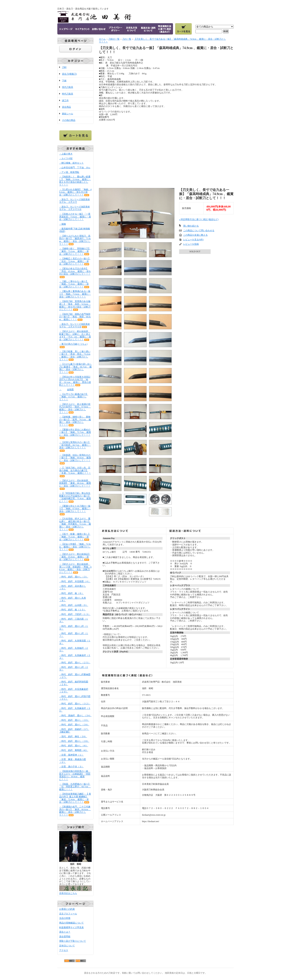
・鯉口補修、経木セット (74, 163)
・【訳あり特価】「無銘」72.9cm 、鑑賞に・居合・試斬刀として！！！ (75, 547)
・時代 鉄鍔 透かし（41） (74, 746)
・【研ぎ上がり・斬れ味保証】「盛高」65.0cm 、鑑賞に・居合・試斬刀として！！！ (75, 557)
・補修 (63, 224)
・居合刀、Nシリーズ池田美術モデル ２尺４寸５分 (75, 326)
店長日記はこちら (68, 893)
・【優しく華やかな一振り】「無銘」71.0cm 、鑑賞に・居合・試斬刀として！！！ (74, 284)
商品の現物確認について (71, 923)
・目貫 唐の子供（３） (71, 767)
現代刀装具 (68, 87)
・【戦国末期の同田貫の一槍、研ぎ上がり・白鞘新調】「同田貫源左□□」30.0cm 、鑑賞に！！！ (75, 775)
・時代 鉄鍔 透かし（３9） (74, 741)
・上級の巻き (66, 154)
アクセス (64, 950)
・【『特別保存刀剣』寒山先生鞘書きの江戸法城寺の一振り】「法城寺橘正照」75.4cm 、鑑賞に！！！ (75, 497)
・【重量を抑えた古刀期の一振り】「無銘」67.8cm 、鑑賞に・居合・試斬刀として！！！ (75, 510)
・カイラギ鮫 (66, 158)
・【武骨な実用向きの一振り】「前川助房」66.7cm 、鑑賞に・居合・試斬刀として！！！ (75, 446)
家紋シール (68, 114)
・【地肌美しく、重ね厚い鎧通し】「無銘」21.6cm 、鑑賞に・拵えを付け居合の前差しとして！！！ (75, 181)
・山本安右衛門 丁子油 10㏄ (75, 168)
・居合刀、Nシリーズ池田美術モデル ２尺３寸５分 (75, 208)
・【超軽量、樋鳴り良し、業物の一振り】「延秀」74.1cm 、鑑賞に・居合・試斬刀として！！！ (75, 421)
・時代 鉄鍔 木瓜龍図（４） (75, 581)
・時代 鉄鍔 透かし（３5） (74, 720)
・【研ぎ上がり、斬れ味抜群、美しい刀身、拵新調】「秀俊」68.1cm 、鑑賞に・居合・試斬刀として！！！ (75, 568)
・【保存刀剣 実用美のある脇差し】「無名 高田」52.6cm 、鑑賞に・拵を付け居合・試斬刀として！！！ (75, 305)
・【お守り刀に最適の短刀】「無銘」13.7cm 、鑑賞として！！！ (74, 397)
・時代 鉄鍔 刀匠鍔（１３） (75, 614)
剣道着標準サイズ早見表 (71, 927)
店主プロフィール (68, 914)
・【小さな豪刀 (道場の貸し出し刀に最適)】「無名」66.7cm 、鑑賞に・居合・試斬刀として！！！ (75, 368)
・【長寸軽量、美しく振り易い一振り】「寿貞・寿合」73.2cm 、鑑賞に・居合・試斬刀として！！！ (75, 356)
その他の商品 (69, 120)
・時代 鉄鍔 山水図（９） (74, 605)
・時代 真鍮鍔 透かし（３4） (75, 715)
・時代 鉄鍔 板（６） (71, 593)
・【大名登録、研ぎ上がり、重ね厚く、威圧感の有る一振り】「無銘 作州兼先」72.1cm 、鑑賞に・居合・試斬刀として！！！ (75, 524)
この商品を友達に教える (195, 235)
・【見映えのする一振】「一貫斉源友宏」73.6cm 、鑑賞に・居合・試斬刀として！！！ (75, 217)
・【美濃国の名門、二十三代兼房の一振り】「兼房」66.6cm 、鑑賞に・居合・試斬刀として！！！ (75, 811)
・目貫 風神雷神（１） (71, 755)
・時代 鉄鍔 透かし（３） (74, 577)
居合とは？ (65, 932)
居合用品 (66, 107)
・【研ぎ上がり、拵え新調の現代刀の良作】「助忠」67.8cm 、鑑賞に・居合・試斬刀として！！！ (75, 408)
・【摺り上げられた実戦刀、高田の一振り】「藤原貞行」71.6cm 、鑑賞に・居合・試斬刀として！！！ (75, 240)
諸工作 (65, 100)
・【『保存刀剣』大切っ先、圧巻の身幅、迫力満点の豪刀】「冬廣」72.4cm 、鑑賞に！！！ (75, 472)
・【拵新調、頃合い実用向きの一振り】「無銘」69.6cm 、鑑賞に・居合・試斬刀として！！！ (75, 459)
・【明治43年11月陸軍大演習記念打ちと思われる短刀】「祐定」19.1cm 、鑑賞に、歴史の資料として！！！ (75, 381)
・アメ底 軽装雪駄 (69, 172)
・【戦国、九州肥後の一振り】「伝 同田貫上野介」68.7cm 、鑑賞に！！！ (75, 787)
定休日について (67, 946)
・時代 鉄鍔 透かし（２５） (75, 663)
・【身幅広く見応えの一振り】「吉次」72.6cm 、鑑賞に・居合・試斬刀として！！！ (75, 261)
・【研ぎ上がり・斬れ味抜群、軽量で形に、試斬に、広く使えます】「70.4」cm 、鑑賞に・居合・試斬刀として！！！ (75, 335)
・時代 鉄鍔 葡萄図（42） (74, 750)
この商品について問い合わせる (199, 231)
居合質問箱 (65, 937)
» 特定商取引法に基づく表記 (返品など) (199, 219)
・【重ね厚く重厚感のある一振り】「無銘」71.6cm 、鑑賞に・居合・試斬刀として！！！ (75, 294)
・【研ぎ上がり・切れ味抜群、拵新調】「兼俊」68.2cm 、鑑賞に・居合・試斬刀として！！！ (75, 485)
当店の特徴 (65, 918)
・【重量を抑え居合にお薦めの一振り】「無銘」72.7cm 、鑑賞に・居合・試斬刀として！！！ (75, 434)
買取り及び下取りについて (73, 941)
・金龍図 (66, 390)
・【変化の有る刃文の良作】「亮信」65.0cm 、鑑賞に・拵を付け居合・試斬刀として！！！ (75, 273)
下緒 (64, 81)
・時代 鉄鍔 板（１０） (73, 610)
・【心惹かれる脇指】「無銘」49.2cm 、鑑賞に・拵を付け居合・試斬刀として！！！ (75, 192)
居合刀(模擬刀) (69, 74)
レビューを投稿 (191, 244)
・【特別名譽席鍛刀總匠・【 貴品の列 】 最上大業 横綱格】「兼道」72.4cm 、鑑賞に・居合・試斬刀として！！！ (75, 798)
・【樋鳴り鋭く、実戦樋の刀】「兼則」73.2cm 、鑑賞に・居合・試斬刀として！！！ (75, 251)
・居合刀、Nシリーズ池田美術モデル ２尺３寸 (75, 201)
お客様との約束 (67, 909)
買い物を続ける (191, 226)
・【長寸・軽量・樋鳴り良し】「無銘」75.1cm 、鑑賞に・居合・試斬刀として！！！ (75, 537)
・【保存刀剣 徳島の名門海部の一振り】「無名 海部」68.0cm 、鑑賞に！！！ (75, 317)
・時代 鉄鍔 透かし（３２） (75, 704)
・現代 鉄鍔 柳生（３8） (73, 736)
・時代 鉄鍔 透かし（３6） (74, 725)
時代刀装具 (68, 94)
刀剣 (64, 67)
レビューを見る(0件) (193, 240)
